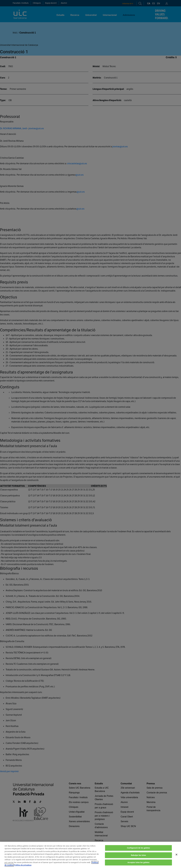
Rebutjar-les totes (138, 859)
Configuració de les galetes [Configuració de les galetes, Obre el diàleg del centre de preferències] (138, 851)
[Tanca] (176, 858)
